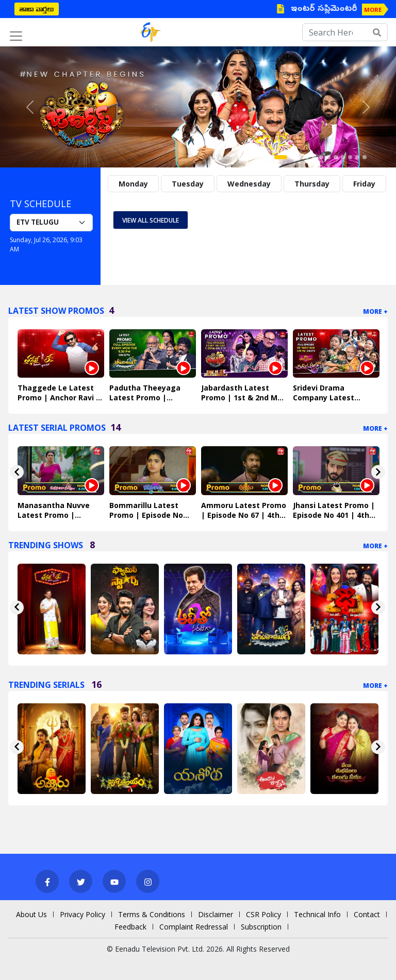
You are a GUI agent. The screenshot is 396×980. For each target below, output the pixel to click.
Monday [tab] (133, 184)
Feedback (130, 927)
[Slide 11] (357, 157)
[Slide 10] (350, 157)
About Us (31, 914)
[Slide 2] (292, 157)
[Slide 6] (321, 157)
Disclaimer (216, 914)
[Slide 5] (314, 157)
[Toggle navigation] (16, 36)
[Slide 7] (328, 157)
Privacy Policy (82, 914)
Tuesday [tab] (188, 184)
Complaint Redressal (194, 927)
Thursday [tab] (312, 184)
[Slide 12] (365, 157)
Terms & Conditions (152, 914)
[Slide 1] (281, 157)
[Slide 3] (300, 157)
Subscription (261, 927)
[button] (30, 107)
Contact (367, 914)
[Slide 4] (307, 157)
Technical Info (317, 914)
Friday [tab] (364, 184)
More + (375, 311)
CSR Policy (263, 914)
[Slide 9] (343, 157)
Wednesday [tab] (249, 184)
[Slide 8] (336, 157)
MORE (373, 10)
